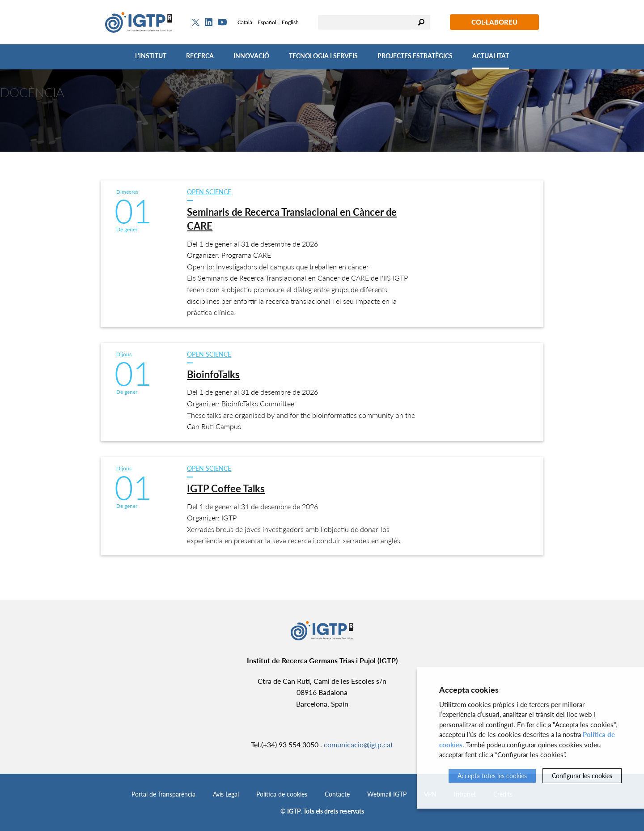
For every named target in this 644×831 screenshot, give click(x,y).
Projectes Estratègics (415, 56)
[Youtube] (222, 22)
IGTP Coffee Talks (226, 488)
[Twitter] (196, 22)
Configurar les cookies (582, 776)
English (290, 22)
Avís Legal (226, 794)
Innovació (251, 56)
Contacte (337, 794)
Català (245, 22)
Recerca (200, 56)
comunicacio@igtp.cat (358, 744)
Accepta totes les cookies (492, 776)
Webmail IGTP (387, 794)
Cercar (421, 22)
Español (267, 22)
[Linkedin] (209, 22)
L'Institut (151, 56)
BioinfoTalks (213, 374)
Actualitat (491, 56)
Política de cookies (282, 794)
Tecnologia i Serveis (323, 56)
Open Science (209, 192)
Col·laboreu (494, 22)
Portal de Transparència (163, 794)
